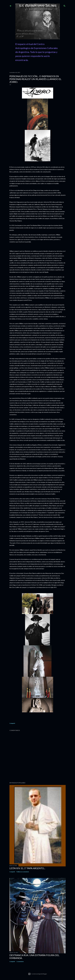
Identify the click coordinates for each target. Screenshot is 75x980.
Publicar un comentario (23, 872)
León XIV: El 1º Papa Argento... (27, 868)
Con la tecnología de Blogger (38, 974)
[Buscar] (64, 5)
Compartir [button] (12, 723)
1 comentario (20, 962)
